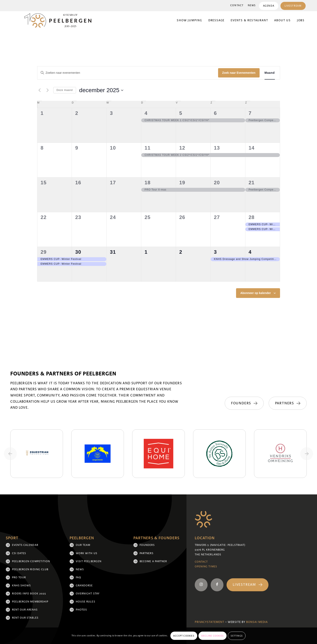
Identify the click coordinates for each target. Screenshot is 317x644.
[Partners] (288, 403)
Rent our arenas (25, 610)
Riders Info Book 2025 (29, 594)
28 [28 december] (252, 217)
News (252, 5)
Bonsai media (257, 622)
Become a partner (153, 561)
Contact (237, 5)
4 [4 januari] (250, 252)
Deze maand (65, 90)
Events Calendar (25, 545)
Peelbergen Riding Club (30, 569)
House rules (85, 602)
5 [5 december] (181, 113)
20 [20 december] (217, 183)
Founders (147, 545)
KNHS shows (21, 586)
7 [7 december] (250, 113)
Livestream (293, 6)
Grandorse (84, 586)
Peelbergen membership (30, 602)
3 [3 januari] (215, 252)
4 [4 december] (146, 113)
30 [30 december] (78, 252)
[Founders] (244, 403)
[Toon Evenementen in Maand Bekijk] (270, 73)
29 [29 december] (44, 252)
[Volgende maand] (48, 90)
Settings (237, 636)
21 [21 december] (252, 183)
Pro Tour (19, 577)
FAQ (78, 577)
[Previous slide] (10, 454)
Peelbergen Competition (31, 561)
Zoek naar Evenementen (239, 73)
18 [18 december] (148, 183)
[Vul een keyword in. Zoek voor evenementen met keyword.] (128, 73)
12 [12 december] (182, 148)
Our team (83, 545)
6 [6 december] (215, 113)
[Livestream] (248, 585)
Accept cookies (184, 636)
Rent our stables (25, 618)
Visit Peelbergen (89, 561)
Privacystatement (210, 622)
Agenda (268, 6)
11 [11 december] (148, 148)
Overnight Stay (88, 594)
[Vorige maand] (40, 90)
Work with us (87, 553)
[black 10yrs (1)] (61, 20)
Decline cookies (213, 636)
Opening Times (206, 567)
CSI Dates (19, 553)
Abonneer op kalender (256, 293)
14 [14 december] (252, 148)
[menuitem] (237, 6)
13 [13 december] (217, 148)
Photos (81, 610)
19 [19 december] (182, 183)
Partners (147, 553)
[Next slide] (307, 454)
